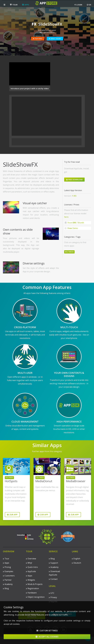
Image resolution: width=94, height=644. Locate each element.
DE (89, 5)
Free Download (74, 180)
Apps (26, 5)
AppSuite (31, 571)
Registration (32, 588)
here (66, 217)
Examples (8, 571)
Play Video (38, 39)
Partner (7, 580)
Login (78, 5)
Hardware (31, 593)
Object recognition (35, 597)
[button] (4, 5)
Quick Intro (32, 567)
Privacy (53, 597)
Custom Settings (47, 631)
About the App (55, 39)
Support (53, 563)
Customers (9, 576)
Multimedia (69, 252)
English (76, 559)
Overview (31, 559)
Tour (14, 5)
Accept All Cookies (47, 637)
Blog (6, 588)
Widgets (30, 580)
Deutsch (76, 563)
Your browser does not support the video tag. (30, 74)
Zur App (12, 515)
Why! (29, 563)
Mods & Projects (34, 584)
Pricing (7, 567)
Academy (8, 584)
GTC (52, 593)
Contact (53, 579)
